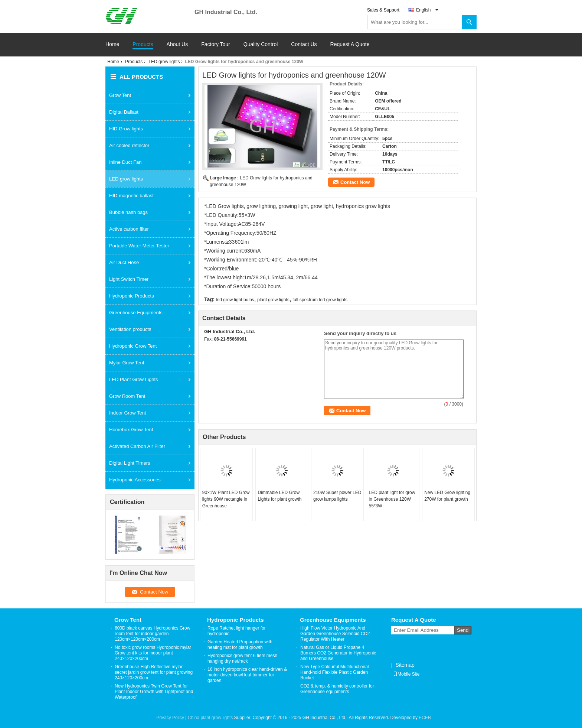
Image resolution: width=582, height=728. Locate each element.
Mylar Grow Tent (127, 363)
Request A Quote (350, 44)
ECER (425, 718)
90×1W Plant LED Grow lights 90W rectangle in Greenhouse (226, 499)
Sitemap (405, 665)
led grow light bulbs (235, 300)
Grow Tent (120, 95)
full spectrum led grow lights (320, 300)
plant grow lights (273, 300)
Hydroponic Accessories (135, 480)
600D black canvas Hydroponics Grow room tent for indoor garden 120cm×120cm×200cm (152, 634)
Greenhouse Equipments (136, 313)
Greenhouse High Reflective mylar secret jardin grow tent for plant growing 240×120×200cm (154, 672)
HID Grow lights (126, 129)
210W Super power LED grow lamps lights (337, 496)
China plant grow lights (210, 718)
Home (112, 44)
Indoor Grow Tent (127, 413)
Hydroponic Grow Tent (133, 346)
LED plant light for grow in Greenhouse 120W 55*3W (392, 499)
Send (463, 630)
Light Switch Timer (129, 279)
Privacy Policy (170, 718)
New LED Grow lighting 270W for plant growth (447, 496)
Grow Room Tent (127, 396)
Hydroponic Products (132, 296)
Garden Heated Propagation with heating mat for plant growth (240, 645)
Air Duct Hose (124, 262)
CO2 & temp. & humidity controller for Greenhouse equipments (337, 689)
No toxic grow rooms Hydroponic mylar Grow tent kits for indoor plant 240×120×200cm (153, 653)
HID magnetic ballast (131, 196)
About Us (177, 44)
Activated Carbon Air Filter (137, 446)
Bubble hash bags (128, 212)
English (427, 10)
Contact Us (304, 44)
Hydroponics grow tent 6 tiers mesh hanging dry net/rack (242, 658)
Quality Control (261, 44)
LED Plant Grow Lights (134, 379)
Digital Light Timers (130, 463)
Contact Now (355, 182)
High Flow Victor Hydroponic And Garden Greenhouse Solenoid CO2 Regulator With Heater (335, 634)
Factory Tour (216, 44)
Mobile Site (406, 674)
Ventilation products (130, 329)
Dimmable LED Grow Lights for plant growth (279, 496)
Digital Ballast (124, 112)
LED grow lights (164, 62)
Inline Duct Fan (125, 162)
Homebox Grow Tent (131, 430)
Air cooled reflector (129, 145)
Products (143, 44)
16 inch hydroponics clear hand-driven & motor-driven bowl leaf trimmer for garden (247, 675)
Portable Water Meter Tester (139, 246)
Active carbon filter (129, 229)
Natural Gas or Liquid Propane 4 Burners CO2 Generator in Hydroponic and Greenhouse (338, 653)
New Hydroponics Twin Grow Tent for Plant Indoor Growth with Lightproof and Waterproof (154, 692)
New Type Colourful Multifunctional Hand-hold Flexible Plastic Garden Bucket (335, 672)
